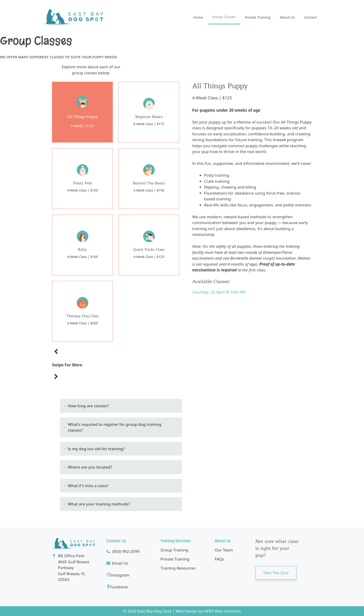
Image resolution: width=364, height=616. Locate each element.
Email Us (120, 563)
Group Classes (224, 17)
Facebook (119, 587)
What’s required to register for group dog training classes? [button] (115, 427)
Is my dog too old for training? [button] (96, 449)
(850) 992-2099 (126, 551)
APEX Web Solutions (223, 611)
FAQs (219, 559)
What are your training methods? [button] (99, 504)
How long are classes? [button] (88, 406)
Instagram (120, 575)
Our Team (224, 550)
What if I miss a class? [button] (88, 486)
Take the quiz (276, 573)
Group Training (174, 550)
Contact (310, 17)
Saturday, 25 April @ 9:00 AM (219, 292)
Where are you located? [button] (90, 467)
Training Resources (178, 568)
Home (198, 17)
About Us (287, 17)
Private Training (258, 17)
